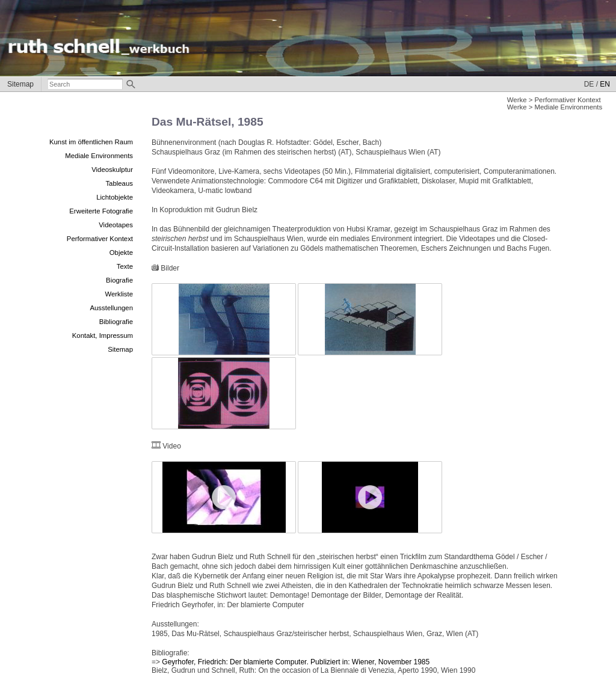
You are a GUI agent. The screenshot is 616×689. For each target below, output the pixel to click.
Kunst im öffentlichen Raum (91, 142)
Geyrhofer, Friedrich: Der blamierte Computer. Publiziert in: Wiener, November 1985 (296, 662)
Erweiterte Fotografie (101, 211)
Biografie (119, 280)
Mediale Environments (99, 156)
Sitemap (20, 84)
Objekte (121, 253)
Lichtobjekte (115, 197)
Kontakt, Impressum (103, 335)
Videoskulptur (112, 170)
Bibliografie (116, 322)
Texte (125, 266)
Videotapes (116, 225)
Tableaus (119, 183)
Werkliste (119, 294)
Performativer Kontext (100, 239)
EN (605, 84)
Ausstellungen (111, 308)
